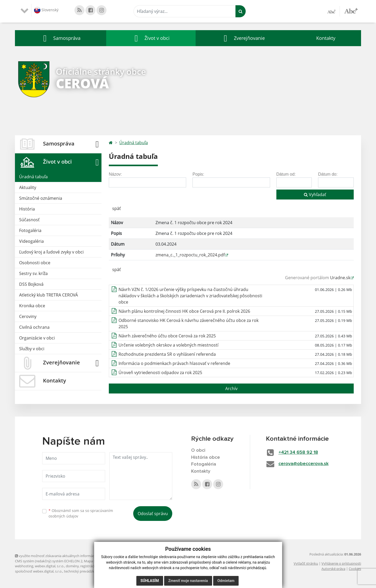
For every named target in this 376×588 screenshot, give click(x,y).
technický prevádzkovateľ (84, 571)
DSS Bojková (31, 284)
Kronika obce (32, 306)
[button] (61, 38)
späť (117, 208)
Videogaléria (31, 241)
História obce (206, 457)
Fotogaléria (30, 230)
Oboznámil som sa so (81, 513)
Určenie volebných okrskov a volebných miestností (168, 345)
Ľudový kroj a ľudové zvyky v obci (51, 252)
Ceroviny (28, 316)
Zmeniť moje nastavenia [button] (188, 581)
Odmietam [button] (226, 581)
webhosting (24, 566)
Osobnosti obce (35, 263)
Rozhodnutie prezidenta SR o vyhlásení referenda (167, 354)
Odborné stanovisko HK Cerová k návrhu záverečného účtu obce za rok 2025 (189, 323)
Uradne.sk (340, 278)
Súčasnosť (29, 220)
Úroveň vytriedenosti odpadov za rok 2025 (160, 373)
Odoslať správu (153, 514)
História (27, 209)
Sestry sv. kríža (33, 273)
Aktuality (28, 187)
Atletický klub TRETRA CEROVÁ (49, 295)
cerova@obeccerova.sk (304, 464)
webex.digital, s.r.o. (50, 566)
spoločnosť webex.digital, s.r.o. (39, 571)
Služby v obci (32, 349)
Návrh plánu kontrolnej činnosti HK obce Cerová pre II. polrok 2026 (184, 311)
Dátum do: (328, 174)
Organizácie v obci (37, 338)
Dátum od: (286, 174)
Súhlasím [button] (150, 581)
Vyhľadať (315, 195)
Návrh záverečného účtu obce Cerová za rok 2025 (167, 336)
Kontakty (326, 38)
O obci (198, 450)
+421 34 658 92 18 (298, 452)
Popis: (198, 174)
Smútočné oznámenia (41, 198)
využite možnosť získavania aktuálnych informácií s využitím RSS (67, 556)
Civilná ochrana (34, 327)
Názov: (115, 174)
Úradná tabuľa (33, 177)
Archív (231, 389)
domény (72, 566)
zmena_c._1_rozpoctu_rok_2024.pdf (190, 255)
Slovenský (46, 10)
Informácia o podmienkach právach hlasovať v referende (174, 363)
